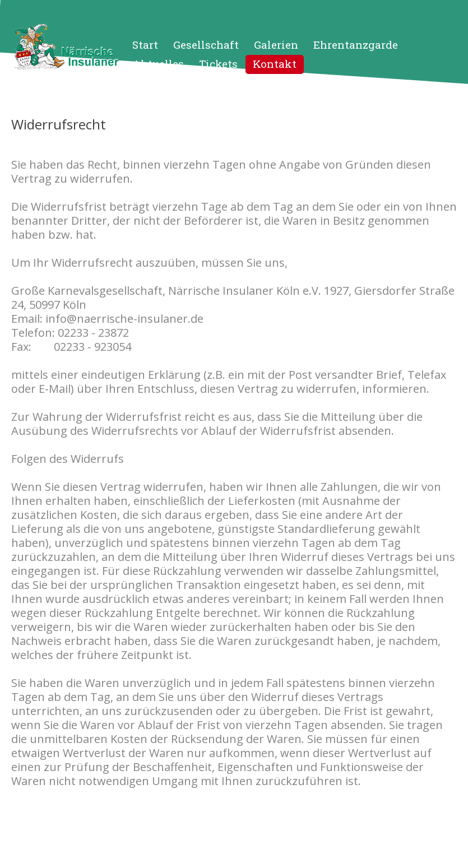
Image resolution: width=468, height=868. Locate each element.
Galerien (276, 45)
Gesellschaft (206, 45)
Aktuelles (158, 64)
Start (145, 45)
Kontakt (275, 64)
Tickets (218, 64)
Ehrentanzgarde (356, 45)
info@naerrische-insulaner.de (124, 319)
